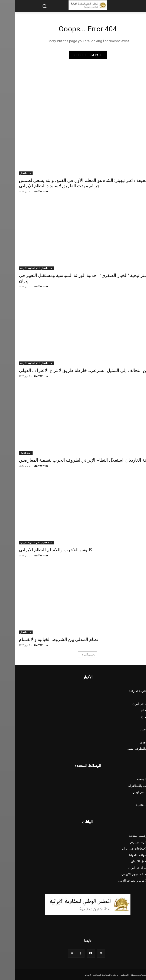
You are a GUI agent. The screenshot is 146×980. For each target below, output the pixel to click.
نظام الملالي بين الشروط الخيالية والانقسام (44, 639)
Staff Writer (26, 191)
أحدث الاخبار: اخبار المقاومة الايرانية (22, 268)
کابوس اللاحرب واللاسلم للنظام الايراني (41, 550)
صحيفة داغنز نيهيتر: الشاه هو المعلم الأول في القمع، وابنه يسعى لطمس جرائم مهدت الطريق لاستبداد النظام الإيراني (69, 183)
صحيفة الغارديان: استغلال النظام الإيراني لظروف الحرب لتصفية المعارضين (72, 460)
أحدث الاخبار (11, 173)
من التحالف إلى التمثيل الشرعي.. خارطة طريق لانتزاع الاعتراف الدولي (69, 370)
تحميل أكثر (74, 655)
